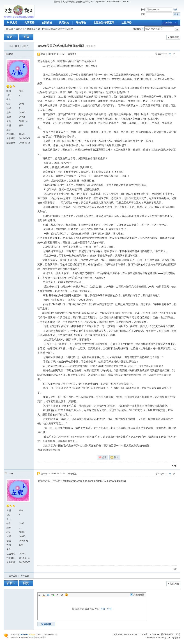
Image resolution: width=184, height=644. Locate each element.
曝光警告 (81, 23)
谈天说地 (64, 23)
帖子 (9, 104)
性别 (9, 125)
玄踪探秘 (47, 23)
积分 (9, 112)
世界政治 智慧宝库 (104, 23)
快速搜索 (137, 29)
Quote (57, 595)
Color (44, 595)
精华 (9, 108)
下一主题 (25, 576)
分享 (104, 457)
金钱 (9, 121)
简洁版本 (176, 638)
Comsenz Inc (52, 635)
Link (53, 595)
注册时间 (11, 138)
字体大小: (160, 54)
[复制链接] (91, 46)
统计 (148, 634)
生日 (9, 99)
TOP (174, 466)
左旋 (11, 29)
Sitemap (156, 634)
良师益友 (31, 29)
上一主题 (13, 576)
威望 (9, 117)
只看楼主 (72, 54)
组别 (9, 91)
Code (62, 595)
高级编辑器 (137, 595)
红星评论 (126, 23)
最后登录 (11, 143)
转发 (116, 457)
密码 (143, 14)
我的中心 (168, 23)
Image (48, 595)
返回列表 (174, 37)
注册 (175, 10)
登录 (103, 609)
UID (8, 95)
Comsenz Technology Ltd (158, 638)
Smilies (66, 595)
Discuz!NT (24, 635)
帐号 (143, 10)
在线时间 (11, 134)
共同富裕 (29, 23)
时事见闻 (12, 23)
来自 (9, 130)
